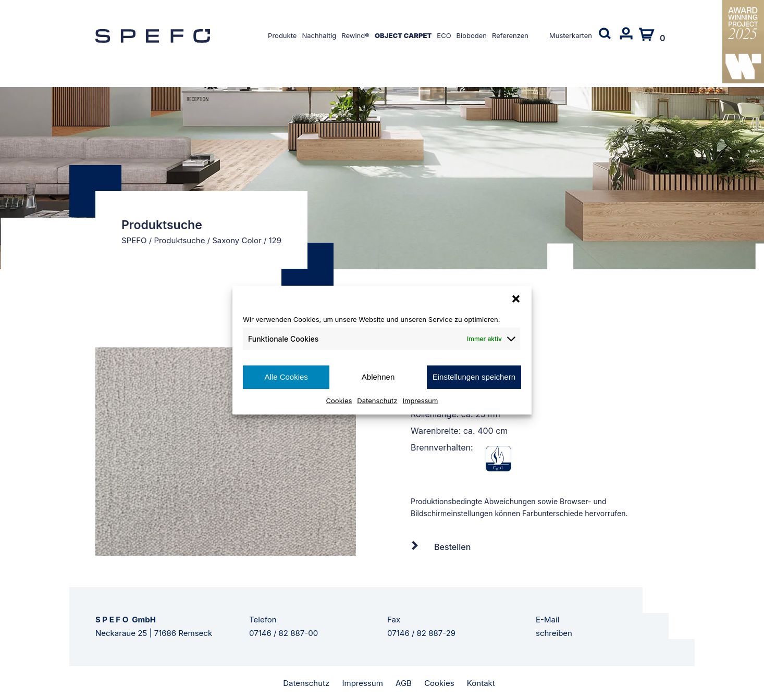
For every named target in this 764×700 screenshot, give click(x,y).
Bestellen (452, 547)
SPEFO (134, 240)
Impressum (421, 400)
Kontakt (481, 683)
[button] (516, 299)
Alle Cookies (286, 377)
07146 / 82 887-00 (284, 633)
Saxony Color (237, 240)
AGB (404, 683)
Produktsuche (179, 240)
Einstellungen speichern (474, 377)
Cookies (339, 400)
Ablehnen (378, 377)
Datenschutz (377, 400)
